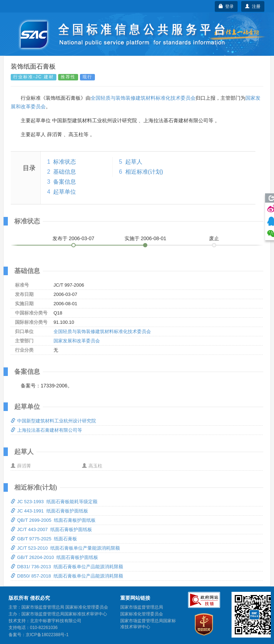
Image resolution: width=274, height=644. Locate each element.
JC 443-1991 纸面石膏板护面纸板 (49, 511)
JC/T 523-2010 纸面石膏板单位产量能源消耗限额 (65, 548)
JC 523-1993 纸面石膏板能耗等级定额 (54, 502)
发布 (73, 238)
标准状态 (65, 162)
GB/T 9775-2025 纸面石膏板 (44, 539)
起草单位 (65, 192)
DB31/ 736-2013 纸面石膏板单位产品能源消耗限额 (67, 567)
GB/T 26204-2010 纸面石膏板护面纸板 (54, 557)
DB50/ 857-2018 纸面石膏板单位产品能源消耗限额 (67, 576)
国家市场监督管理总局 (142, 607)
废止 (214, 238)
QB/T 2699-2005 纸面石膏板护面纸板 (53, 520)
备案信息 (65, 182)
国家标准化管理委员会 (142, 614)
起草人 (134, 162)
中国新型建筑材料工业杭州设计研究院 (53, 421)
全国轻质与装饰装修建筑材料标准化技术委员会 (143, 98)
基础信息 (65, 172)
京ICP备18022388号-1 (47, 635)
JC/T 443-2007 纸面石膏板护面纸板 (51, 529)
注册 (253, 6)
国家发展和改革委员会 (77, 341)
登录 (226, 6)
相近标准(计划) (144, 172)
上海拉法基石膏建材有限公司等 (46, 430)
